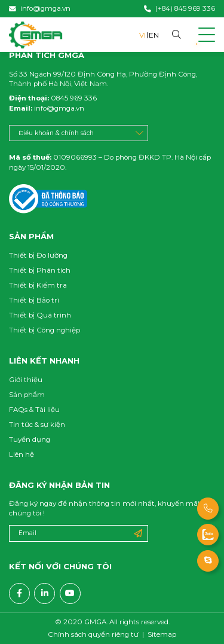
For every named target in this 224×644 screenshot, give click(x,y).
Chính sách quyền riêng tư (93, 635)
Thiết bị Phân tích (40, 270)
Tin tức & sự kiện (37, 425)
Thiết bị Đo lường (38, 255)
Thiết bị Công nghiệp (45, 330)
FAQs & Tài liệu (34, 410)
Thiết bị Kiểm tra (38, 285)
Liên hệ (22, 454)
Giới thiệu (26, 380)
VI (142, 35)
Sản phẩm (27, 395)
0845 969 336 (73, 98)
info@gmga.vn (58, 108)
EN (154, 35)
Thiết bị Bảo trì (34, 300)
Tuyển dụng (30, 439)
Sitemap (162, 635)
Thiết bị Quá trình (40, 315)
